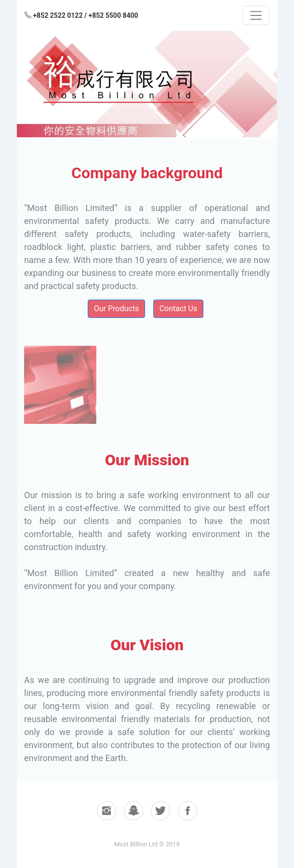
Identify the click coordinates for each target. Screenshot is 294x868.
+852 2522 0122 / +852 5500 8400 (81, 15)
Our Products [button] (116, 309)
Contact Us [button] (179, 309)
